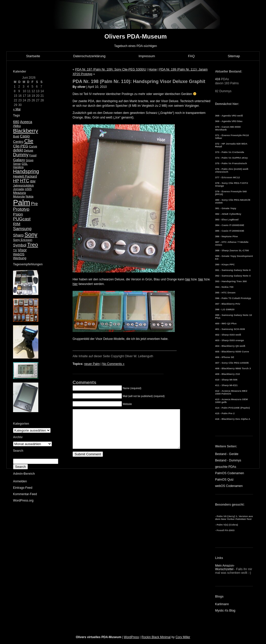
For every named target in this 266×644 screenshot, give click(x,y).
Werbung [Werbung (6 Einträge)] (20, 258)
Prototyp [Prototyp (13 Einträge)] (21, 209)
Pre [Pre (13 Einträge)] (34, 204)
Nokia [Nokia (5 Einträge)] (29, 196)
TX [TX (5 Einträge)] (15, 250)
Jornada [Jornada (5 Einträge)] (19, 189)
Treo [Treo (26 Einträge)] (33, 245)
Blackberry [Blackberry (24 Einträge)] (26, 131)
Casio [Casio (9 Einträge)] (25, 136)
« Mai (17, 109)
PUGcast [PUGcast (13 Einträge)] (22, 219)
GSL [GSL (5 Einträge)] (25, 164)
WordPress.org (23, 500)
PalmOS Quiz (224, 480)
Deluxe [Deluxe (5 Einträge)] (28, 150)
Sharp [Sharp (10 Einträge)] (18, 235)
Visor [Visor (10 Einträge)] (22, 250)
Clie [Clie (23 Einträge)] (29, 141)
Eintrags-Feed (23, 488)
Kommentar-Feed (25, 494)
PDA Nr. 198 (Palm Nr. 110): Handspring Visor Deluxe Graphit (139, 81)
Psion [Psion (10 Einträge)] (18, 214)
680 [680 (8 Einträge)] (16, 122)
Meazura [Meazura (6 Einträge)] (19, 193)
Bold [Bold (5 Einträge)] (16, 136)
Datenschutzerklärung (89, 56)
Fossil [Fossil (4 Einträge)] (33, 155)
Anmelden (20, 481)
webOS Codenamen (229, 486)
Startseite (33, 56)
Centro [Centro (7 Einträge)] (18, 142)
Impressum (147, 56)
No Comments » (113, 364)
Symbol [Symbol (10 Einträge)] (20, 245)
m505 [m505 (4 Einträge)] (28, 189)
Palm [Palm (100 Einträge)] (22, 202)
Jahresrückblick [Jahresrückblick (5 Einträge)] (23, 185)
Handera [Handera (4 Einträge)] (18, 167)
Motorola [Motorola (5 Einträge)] (19, 196)
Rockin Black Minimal (156, 637)
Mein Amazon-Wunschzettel (225, 567)
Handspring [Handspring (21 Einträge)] (26, 171)
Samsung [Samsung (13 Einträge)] (22, 229)
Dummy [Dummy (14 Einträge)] (21, 155)
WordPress (131, 637)
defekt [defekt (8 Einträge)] (18, 150)
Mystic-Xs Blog (225, 611)
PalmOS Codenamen (230, 473)
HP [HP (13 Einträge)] (16, 181)
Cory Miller (183, 637)
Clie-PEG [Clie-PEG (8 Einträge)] (21, 146)
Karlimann (222, 604)
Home (153, 69)
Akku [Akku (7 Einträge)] (17, 126)
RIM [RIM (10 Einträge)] (17, 224)
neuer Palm (92, 364)
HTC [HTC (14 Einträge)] (25, 181)
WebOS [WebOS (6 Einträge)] (19, 254)
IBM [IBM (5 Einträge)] (33, 181)
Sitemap (234, 56)
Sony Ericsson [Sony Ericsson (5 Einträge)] (23, 240)
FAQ (191, 56)
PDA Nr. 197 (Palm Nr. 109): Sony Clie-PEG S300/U (111, 69)
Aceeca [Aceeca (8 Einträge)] (26, 122)
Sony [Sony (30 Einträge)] (31, 235)
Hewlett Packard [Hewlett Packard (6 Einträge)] (25, 176)
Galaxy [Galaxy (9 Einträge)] (19, 160)
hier (188, 279)
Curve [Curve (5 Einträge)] (33, 146)
